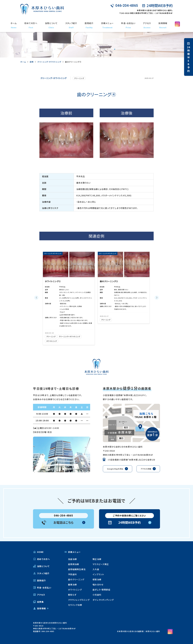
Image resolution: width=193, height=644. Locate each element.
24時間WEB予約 (159, 6)
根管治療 (97, 579)
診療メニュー (107, 25)
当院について (51, 25)
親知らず (72, 595)
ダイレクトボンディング (103, 600)
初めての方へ (31, 25)
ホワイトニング (52, 341)
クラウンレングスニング (79, 600)
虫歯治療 (72, 559)
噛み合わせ (98, 584)
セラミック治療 (75, 605)
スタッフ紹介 (71, 25)
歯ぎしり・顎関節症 (102, 590)
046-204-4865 (124, 6)
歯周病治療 (74, 564)
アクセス (147, 25)
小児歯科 (97, 595)
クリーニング (79, 78)
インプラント (98, 574)
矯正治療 (97, 559)
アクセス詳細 (146, 469)
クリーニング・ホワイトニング (53, 78)
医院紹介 (89, 25)
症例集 (38, 602)
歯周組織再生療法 (77, 569)
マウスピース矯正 (101, 564)
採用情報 (163, 25)
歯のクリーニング (76, 579)
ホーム (14, 25)
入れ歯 (96, 569)
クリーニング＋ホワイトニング (72, 336)
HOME (38, 552)
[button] (36, 298)
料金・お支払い (128, 25)
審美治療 (72, 584)
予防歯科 (72, 574)
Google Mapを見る (115, 469)
